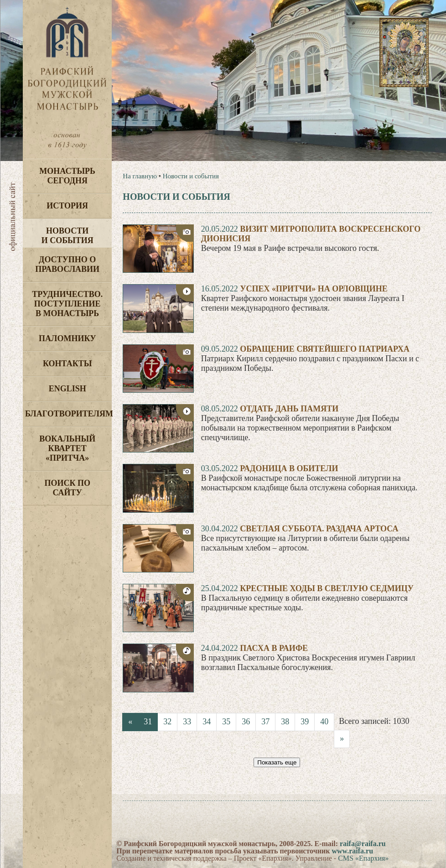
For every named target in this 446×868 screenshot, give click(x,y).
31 (148, 722)
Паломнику (67, 338)
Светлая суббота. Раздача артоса (319, 529)
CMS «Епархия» (363, 858)
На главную (140, 176)
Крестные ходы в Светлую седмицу (327, 588)
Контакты (67, 364)
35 (226, 722)
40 (324, 722)
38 (285, 722)
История (67, 206)
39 (305, 722)
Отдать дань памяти (289, 409)
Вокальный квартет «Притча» (67, 448)
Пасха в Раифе (274, 648)
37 (265, 722)
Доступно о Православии (67, 264)
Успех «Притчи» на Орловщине (314, 289)
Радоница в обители (289, 468)
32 (167, 722)
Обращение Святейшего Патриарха (325, 349)
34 (207, 722)
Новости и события (67, 236)
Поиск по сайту (67, 488)
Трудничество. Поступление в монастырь (67, 304)
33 (187, 722)
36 (246, 722)
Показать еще (277, 762)
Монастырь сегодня (67, 176)
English (67, 389)
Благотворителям (69, 414)
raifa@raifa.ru (363, 844)
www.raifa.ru (352, 851)
